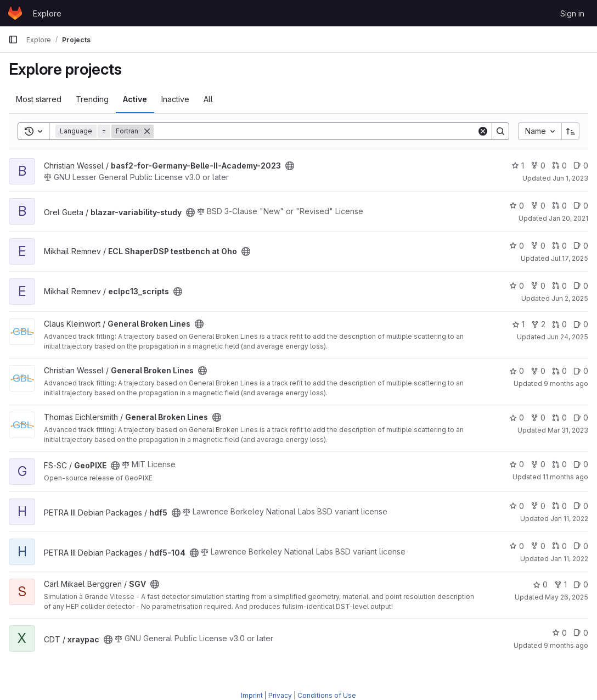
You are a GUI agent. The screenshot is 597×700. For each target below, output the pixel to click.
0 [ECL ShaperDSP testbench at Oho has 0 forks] (538, 246)
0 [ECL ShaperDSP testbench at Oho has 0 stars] (517, 246)
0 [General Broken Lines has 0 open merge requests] (559, 324)
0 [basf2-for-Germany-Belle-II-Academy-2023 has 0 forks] (538, 166)
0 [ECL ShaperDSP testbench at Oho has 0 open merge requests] (559, 246)
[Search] (315, 131)
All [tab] (208, 99)
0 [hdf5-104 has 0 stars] (517, 546)
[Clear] (483, 131)
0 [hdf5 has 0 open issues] (581, 506)
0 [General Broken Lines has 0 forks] (538, 371)
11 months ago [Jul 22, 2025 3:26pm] (565, 477)
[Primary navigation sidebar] (13, 40)
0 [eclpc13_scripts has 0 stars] (517, 286)
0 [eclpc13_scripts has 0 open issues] (581, 286)
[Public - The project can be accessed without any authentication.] (290, 166)
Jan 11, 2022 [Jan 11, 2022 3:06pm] (569, 559)
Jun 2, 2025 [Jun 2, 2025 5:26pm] (570, 298)
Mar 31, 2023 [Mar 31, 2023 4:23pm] (568, 430)
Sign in (572, 13)
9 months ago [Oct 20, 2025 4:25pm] (566, 383)
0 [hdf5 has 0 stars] (517, 506)
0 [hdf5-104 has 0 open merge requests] (559, 546)
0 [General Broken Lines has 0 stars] (517, 371)
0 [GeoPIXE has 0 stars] (517, 464)
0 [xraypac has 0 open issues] (581, 633)
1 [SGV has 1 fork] (561, 584)
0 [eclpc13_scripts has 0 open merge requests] (559, 286)
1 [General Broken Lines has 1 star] (518, 324)
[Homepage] (15, 13)
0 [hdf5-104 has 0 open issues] (581, 546)
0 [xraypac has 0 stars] (559, 633)
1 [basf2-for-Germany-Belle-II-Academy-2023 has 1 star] (518, 166)
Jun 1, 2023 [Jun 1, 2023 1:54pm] (570, 178)
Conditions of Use (327, 695)
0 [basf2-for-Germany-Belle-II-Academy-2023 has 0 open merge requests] (559, 166)
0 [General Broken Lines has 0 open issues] (581, 324)
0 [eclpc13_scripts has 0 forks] (538, 286)
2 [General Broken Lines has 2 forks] (538, 324)
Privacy (280, 695)
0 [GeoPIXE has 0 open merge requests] (559, 464)
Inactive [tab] (175, 99)
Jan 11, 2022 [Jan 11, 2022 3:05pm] (569, 519)
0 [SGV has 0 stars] (540, 584)
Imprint (252, 695)
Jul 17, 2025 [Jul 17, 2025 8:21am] (570, 258)
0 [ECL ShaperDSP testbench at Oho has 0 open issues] (581, 246)
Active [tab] (135, 99)
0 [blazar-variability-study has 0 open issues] (581, 206)
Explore (47, 13)
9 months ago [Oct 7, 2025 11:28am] (566, 645)
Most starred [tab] (39, 99)
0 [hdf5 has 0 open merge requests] (559, 506)
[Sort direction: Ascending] (571, 131)
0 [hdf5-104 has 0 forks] (538, 546)
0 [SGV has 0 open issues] (581, 584)
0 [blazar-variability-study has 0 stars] (517, 206)
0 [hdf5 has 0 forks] (538, 506)
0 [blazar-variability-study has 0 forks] (538, 206)
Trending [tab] (92, 99)
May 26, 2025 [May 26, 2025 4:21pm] (567, 597)
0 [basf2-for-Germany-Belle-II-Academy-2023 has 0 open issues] (581, 166)
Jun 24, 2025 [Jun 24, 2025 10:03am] (568, 337)
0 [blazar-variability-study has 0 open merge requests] (559, 206)
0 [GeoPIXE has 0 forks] (538, 464)
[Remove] (147, 131)
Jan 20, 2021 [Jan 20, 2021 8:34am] (568, 218)
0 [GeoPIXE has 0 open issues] (581, 464)
